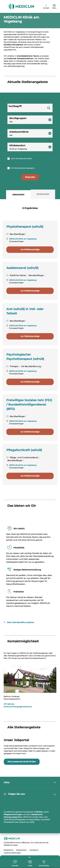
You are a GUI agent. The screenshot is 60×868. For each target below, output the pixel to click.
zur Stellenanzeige (30, 275)
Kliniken (39, 837)
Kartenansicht (43, 219)
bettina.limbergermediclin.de (18, 732)
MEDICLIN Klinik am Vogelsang (23, 264)
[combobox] (30, 145)
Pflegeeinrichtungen (13, 840)
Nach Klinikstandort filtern (22, 184)
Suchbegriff (15, 131)
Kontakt (46, 7)
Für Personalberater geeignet (23, 193)
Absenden (30, 202)
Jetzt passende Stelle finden (22, 787)
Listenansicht (18, 220)
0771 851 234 (9, 729)
